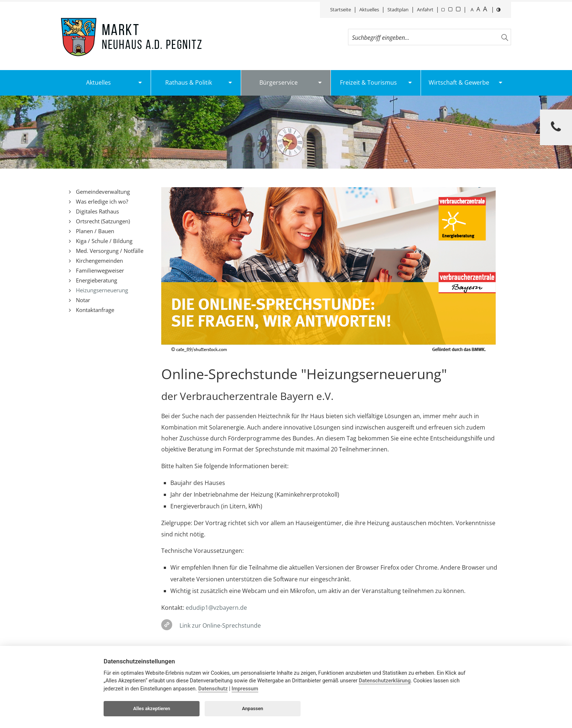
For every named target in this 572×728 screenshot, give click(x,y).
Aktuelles (369, 9)
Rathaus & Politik (189, 82)
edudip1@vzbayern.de (216, 608)
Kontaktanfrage (94, 310)
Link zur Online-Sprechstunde (220, 625)
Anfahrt (425, 9)
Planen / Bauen (94, 231)
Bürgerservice (279, 82)
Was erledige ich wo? (101, 201)
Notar (82, 300)
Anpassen (252, 708)
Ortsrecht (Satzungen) (102, 221)
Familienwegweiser (99, 270)
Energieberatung (96, 280)
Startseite (341, 9)
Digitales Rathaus (97, 211)
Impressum (245, 689)
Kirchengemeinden (99, 261)
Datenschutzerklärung (384, 681)
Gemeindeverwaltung (102, 192)
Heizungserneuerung (101, 290)
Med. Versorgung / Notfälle (109, 251)
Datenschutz (213, 689)
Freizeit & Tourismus (368, 82)
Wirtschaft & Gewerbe (459, 82)
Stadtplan (398, 9)
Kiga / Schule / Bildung (103, 241)
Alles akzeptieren (152, 708)
